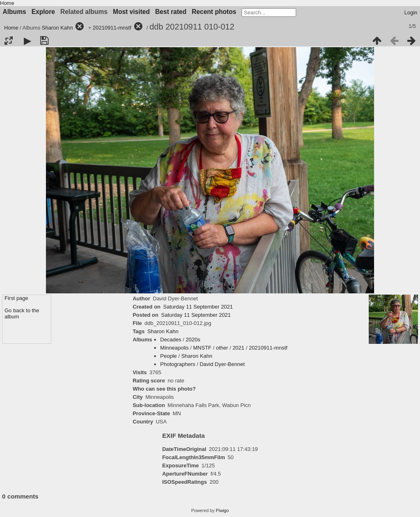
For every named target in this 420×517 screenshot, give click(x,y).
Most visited (131, 12)
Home (7, 3)
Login (411, 13)
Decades (171, 340)
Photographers (178, 364)
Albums (15, 12)
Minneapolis (175, 348)
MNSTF (202, 348)
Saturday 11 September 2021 (198, 307)
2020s (193, 340)
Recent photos (214, 12)
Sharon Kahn (57, 28)
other (222, 348)
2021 (239, 348)
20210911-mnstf (112, 28)
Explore (43, 12)
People (169, 356)
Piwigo (222, 510)
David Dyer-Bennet (222, 364)
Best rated (171, 12)
